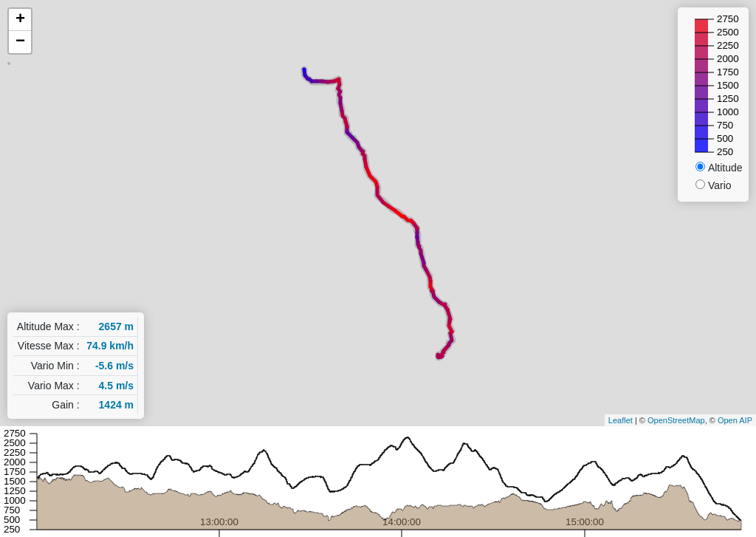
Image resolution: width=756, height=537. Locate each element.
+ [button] (20, 20)
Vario (720, 185)
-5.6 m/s (114, 366)
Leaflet (621, 420)
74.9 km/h (110, 346)
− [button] (20, 42)
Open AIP (735, 420)
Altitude (725, 168)
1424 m (116, 405)
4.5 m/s (116, 386)
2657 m (116, 326)
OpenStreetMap (676, 420)
